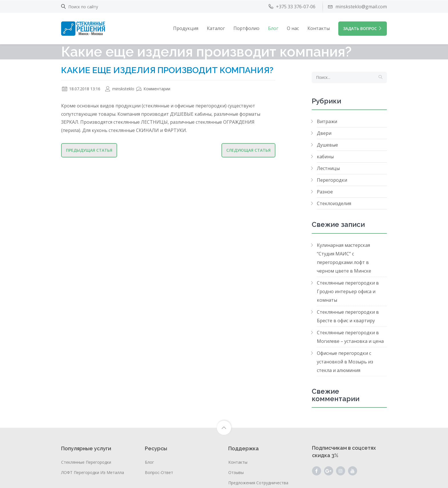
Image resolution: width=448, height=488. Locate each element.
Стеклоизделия (334, 203)
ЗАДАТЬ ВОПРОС (363, 28)
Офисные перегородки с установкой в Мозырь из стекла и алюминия (345, 362)
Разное (325, 192)
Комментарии (153, 89)
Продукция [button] (186, 28)
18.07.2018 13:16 (81, 89)
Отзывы (236, 472)
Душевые (327, 145)
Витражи (327, 121)
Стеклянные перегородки (86, 462)
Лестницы (328, 168)
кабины (325, 157)
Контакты (319, 28)
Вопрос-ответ (159, 472)
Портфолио (246, 28)
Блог (273, 28)
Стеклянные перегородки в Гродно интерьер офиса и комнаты (348, 291)
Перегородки (332, 180)
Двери (324, 133)
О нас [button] (293, 28)
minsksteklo (120, 89)
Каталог (216, 28)
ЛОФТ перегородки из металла (93, 472)
